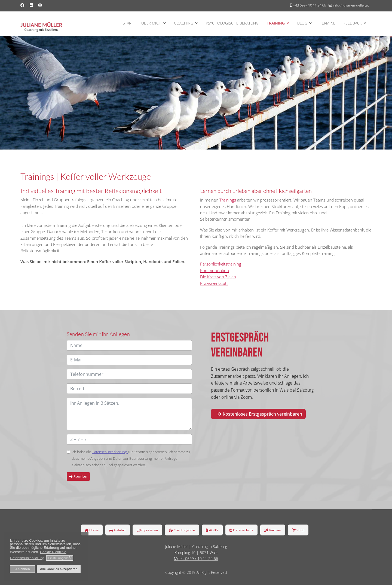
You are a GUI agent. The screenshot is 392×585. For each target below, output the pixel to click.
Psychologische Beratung (232, 23)
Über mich (151, 23)
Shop (298, 530)
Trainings (228, 200)
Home (92, 530)
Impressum (147, 530)
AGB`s (212, 530)
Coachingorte (182, 530)
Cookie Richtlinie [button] (53, 552)
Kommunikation (215, 270)
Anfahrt (118, 530)
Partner (273, 530)
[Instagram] (40, 5)
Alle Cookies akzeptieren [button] (59, 569)
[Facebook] (22, 5)
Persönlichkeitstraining (221, 264)
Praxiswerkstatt (214, 283)
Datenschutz (241, 530)
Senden (78, 476)
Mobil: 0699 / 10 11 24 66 (196, 558)
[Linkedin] (31, 5)
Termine (328, 23)
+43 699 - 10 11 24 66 (310, 5)
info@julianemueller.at (351, 5)
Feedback (353, 23)
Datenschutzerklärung (110, 452)
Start (128, 23)
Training (276, 23)
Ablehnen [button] (22, 569)
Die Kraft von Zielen (218, 277)
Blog (302, 23)
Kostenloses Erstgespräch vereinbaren (260, 414)
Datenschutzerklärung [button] (27, 558)
